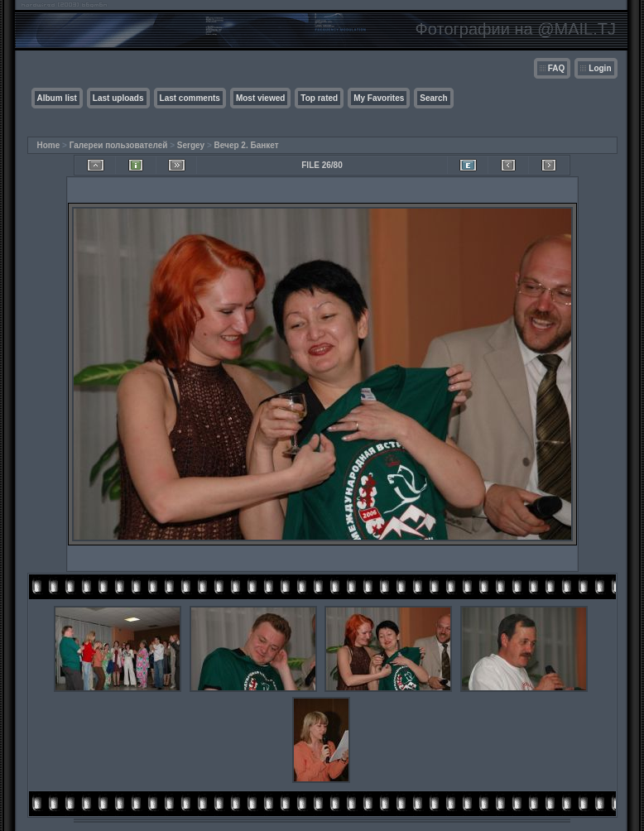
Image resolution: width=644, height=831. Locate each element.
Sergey (191, 145)
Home (49, 145)
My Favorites (379, 98)
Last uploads (118, 98)
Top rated (319, 98)
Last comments (190, 98)
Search (433, 98)
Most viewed (260, 98)
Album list (57, 98)
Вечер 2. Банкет (247, 145)
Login (600, 68)
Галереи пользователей (119, 145)
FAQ (557, 68)
